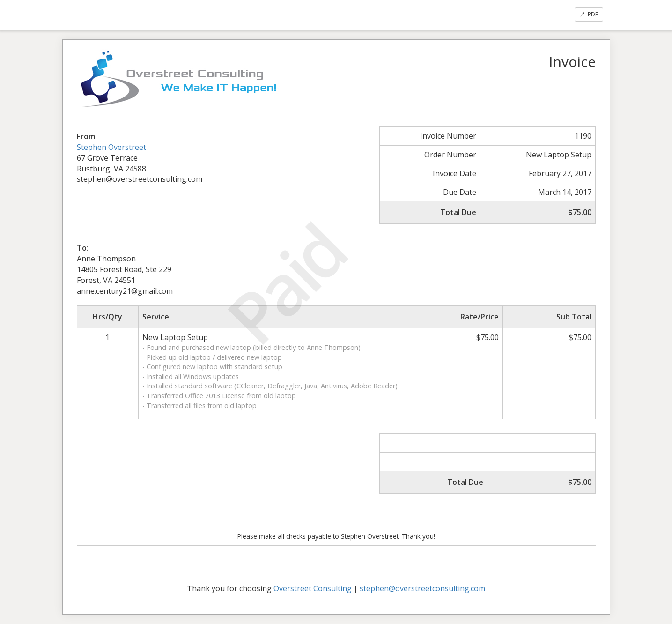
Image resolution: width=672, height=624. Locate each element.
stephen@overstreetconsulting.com (422, 588)
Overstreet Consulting (313, 588)
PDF (589, 14)
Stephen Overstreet (111, 147)
